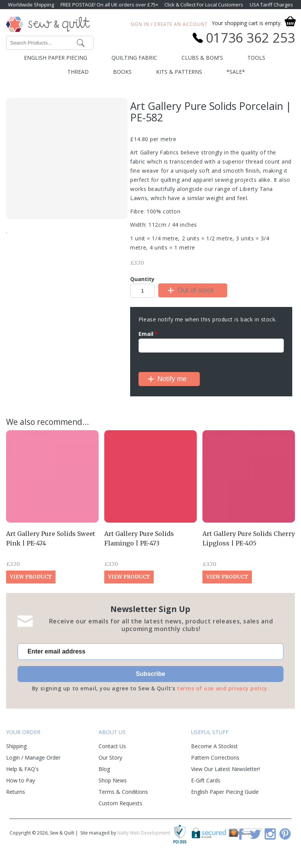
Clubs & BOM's (202, 58)
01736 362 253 (250, 38)
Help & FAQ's (22, 769)
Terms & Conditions (123, 792)
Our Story (110, 758)
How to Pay (21, 780)
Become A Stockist (214, 746)
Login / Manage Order (33, 758)
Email (148, 334)
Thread (78, 72)
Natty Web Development (144, 833)
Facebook (240, 834)
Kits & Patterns (179, 72)
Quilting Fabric (134, 58)
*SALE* (236, 72)
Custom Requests (120, 803)
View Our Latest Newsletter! (225, 769)
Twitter (255, 834)
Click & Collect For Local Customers (204, 5)
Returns (16, 792)
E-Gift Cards (206, 780)
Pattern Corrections (215, 758)
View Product (31, 577)
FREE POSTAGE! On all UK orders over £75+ (109, 5)
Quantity (142, 279)
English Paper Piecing (56, 58)
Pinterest (285, 834)
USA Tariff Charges (271, 5)
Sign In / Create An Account (169, 24)
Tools (256, 58)
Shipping (16, 746)
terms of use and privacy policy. (223, 688)
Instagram (270, 834)
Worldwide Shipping (31, 5)
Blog (104, 769)
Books (122, 72)
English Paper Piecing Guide (225, 792)
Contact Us (112, 746)
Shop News (113, 780)
